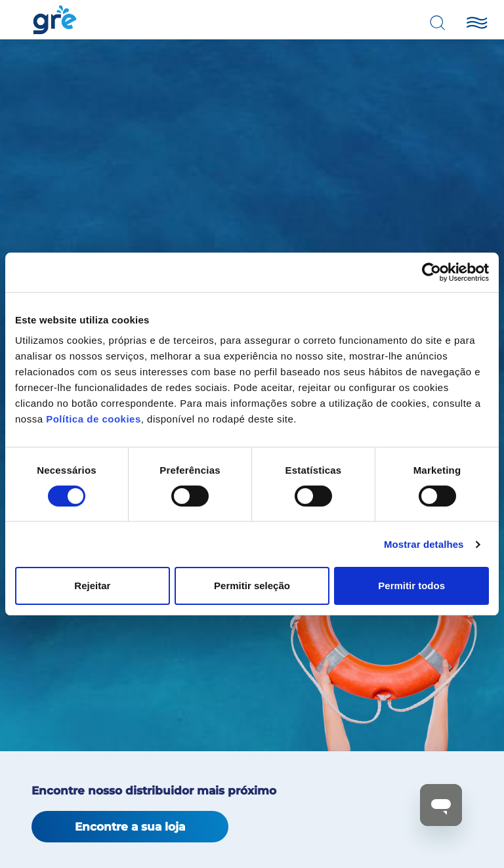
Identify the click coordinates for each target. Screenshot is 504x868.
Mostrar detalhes (424, 544)
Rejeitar (92, 586)
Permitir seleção (252, 586)
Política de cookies (94, 419)
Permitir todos (411, 586)
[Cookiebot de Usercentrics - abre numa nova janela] (431, 272)
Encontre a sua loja (130, 827)
